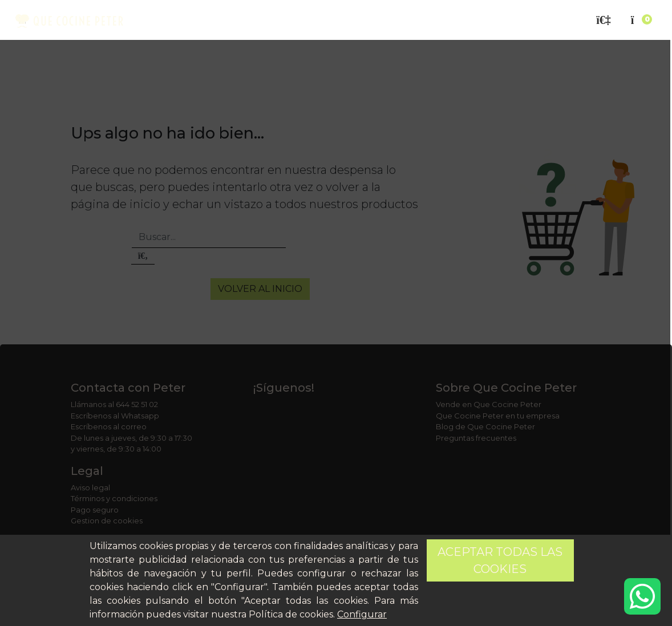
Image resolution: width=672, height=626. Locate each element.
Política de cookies (291, 614)
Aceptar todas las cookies (500, 560)
